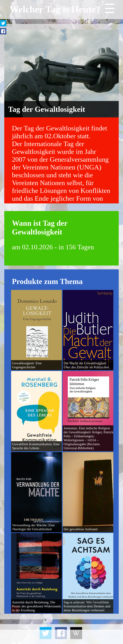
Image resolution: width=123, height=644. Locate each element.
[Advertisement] (61, 637)
